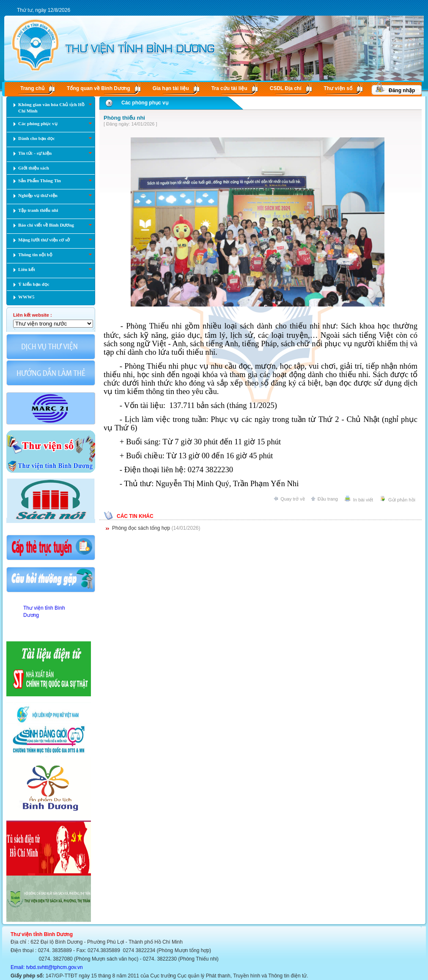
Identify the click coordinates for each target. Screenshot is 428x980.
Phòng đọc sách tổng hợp (141, 528)
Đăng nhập (402, 90)
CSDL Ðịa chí (286, 88)
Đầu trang (328, 499)
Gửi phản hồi (402, 500)
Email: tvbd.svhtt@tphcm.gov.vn (47, 967)
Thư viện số (338, 88)
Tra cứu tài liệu (229, 88)
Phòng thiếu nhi (124, 118)
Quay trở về (293, 499)
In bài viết (363, 500)
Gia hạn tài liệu (171, 88)
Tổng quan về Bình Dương (99, 88)
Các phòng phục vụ (145, 103)
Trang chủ (32, 88)
